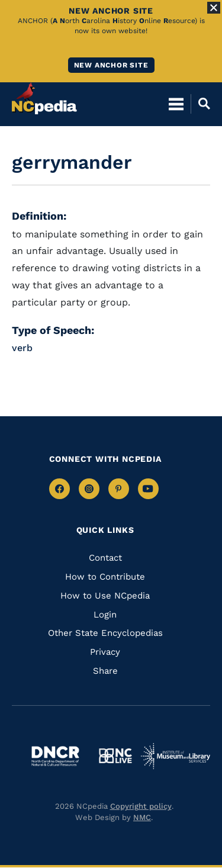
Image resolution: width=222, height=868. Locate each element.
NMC (142, 817)
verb (22, 348)
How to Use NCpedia (105, 596)
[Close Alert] (214, 8)
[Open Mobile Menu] (176, 104)
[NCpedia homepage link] (44, 98)
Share (105, 671)
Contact (105, 558)
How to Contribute (105, 577)
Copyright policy (141, 806)
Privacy (105, 652)
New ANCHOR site (111, 65)
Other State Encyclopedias (105, 633)
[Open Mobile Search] (200, 104)
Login (105, 615)
